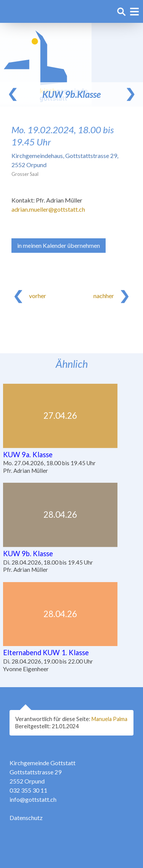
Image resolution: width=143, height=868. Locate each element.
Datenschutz (26, 818)
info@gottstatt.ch (33, 799)
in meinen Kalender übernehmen (59, 245)
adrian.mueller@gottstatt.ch (48, 209)
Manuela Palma (109, 719)
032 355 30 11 (28, 790)
